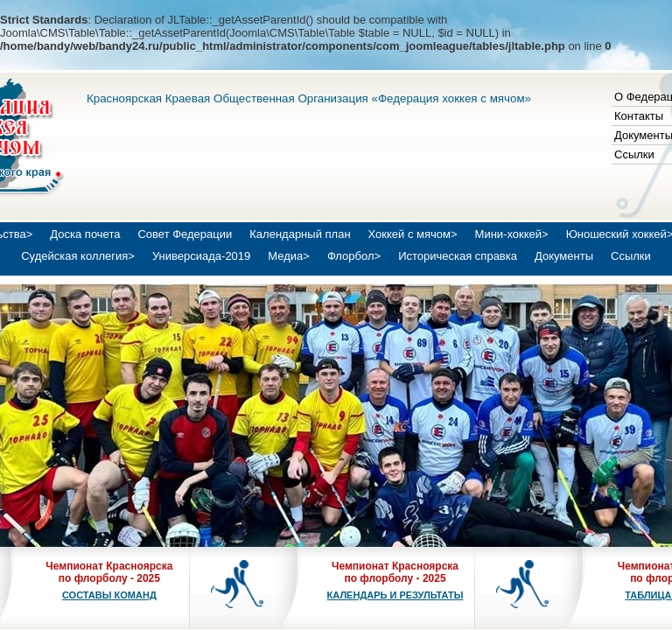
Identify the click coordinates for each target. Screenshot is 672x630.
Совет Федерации (185, 234)
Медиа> (289, 256)
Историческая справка (458, 256)
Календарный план (300, 234)
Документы (564, 256)
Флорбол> (354, 256)
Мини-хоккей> (512, 234)
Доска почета (85, 234)
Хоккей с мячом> (413, 234)
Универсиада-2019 (201, 256)
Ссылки (634, 154)
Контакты (639, 116)
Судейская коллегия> (78, 256)
